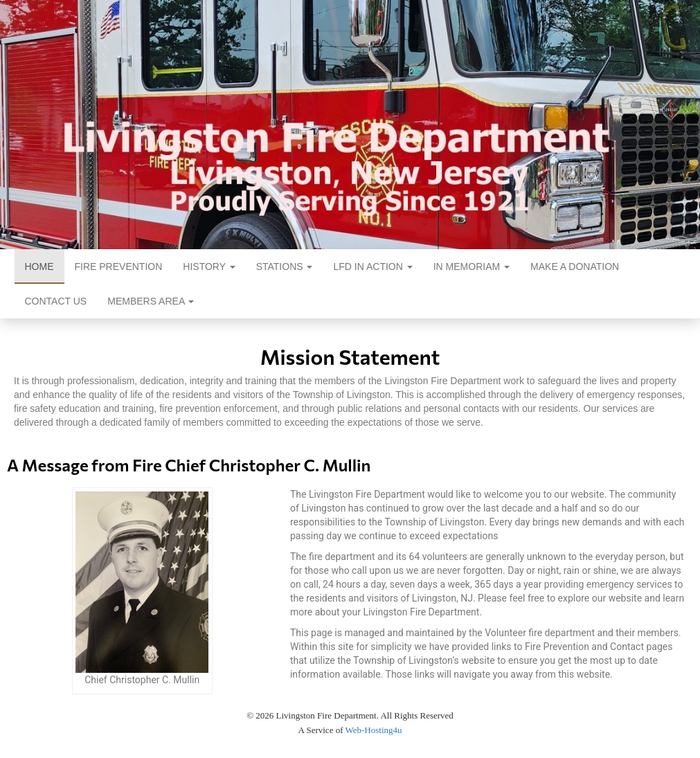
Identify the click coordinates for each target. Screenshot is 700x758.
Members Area (151, 301)
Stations (285, 267)
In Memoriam (472, 267)
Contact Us (56, 301)
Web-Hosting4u (374, 730)
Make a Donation (575, 267)
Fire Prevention (119, 267)
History (209, 267)
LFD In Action (373, 267)
